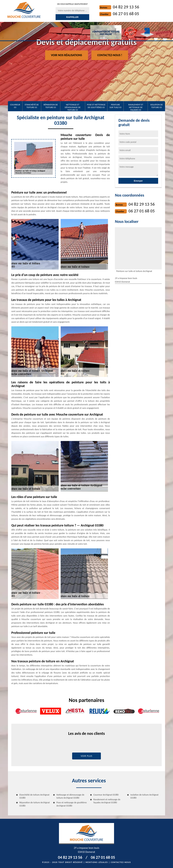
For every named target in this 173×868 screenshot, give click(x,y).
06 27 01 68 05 (126, 14)
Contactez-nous (121, 862)
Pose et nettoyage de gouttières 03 (96, 106)
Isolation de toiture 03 (156, 106)
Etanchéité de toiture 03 (32, 106)
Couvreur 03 (15, 106)
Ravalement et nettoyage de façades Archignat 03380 (107, 801)
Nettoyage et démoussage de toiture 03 (73, 107)
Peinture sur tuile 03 (115, 106)
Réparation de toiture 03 (51, 106)
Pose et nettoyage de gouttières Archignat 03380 (72, 804)
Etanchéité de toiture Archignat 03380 (34, 796)
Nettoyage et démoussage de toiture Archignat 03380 (70, 796)
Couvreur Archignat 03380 (106, 795)
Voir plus (87, 756)
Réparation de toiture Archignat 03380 (35, 804)
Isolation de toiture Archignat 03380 (144, 796)
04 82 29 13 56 (126, 7)
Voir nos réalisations (67, 55)
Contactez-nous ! (110, 55)
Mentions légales (97, 862)
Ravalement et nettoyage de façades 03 (136, 107)
